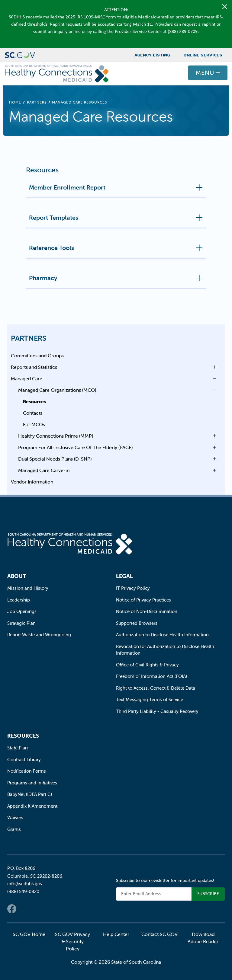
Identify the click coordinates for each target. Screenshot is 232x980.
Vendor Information (32, 482)
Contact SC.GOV (159, 934)
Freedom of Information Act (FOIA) (151, 676)
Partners (37, 102)
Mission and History (28, 588)
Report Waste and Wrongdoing (39, 635)
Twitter (24, 909)
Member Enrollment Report (118, 190)
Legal (124, 576)
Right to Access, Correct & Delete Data (156, 688)
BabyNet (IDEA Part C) (30, 794)
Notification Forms (27, 771)
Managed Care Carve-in (44, 470)
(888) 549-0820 (23, 891)
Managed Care (27, 378)
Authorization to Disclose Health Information (162, 635)
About (17, 576)
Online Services (203, 55)
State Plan (18, 748)
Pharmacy (118, 280)
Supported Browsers (137, 623)
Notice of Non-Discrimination (147, 611)
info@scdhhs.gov (25, 884)
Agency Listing (152, 55)
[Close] (225, 7)
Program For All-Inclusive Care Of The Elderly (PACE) (75, 447)
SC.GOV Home (29, 934)
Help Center (116, 934)
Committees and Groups (37, 356)
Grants (14, 829)
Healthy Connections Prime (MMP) (56, 436)
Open (213, 367)
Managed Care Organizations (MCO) (57, 390)
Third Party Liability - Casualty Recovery (157, 711)
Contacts (33, 413)
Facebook (12, 909)
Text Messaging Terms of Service (150, 699)
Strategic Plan (21, 623)
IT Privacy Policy (133, 588)
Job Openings (22, 611)
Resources (34, 401)
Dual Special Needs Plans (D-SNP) (55, 459)
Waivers (15, 817)
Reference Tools (118, 250)
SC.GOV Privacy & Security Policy (72, 941)
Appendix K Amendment (32, 806)
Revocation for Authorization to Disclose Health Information (165, 650)
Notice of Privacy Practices (143, 600)
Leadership (19, 600)
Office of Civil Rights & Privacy (147, 665)
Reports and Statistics (34, 367)
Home (15, 102)
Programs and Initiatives (32, 783)
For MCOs (34, 424)
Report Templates (118, 220)
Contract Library (24, 760)
